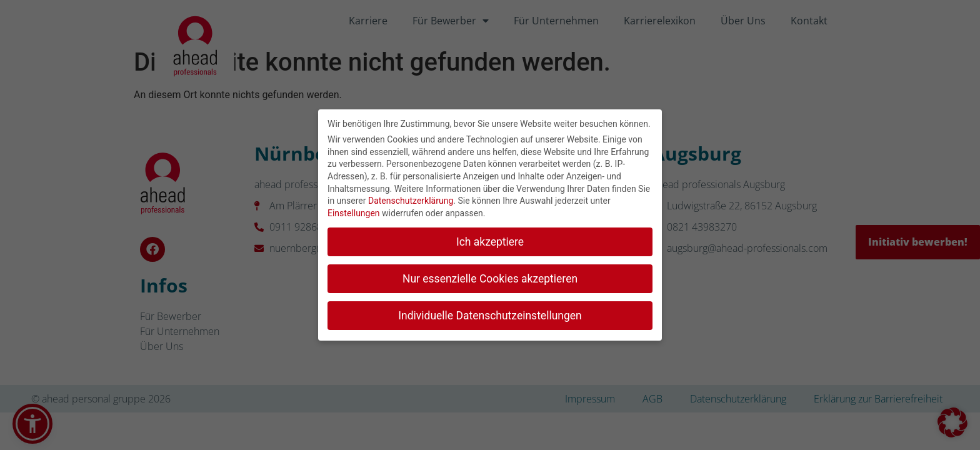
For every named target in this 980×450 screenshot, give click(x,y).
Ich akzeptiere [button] (490, 239)
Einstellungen (354, 210)
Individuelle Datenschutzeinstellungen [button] (490, 312)
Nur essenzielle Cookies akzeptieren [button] (490, 276)
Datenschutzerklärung (411, 197)
